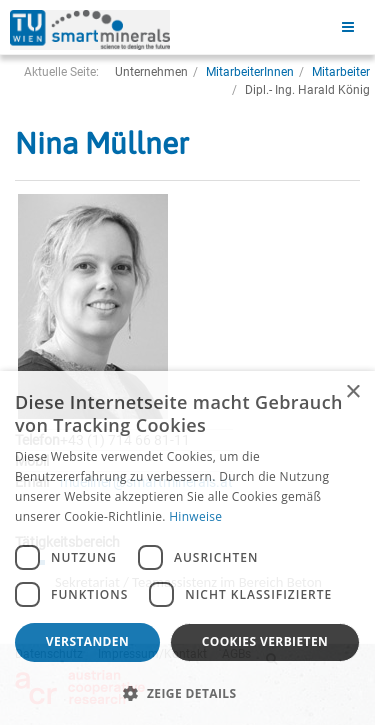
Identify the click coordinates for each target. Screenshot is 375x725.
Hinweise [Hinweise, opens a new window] (195, 516)
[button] (187, 692)
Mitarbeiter (341, 72)
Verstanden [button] (87, 641)
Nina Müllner (102, 143)
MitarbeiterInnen (250, 72)
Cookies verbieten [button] (265, 641)
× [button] (352, 392)
